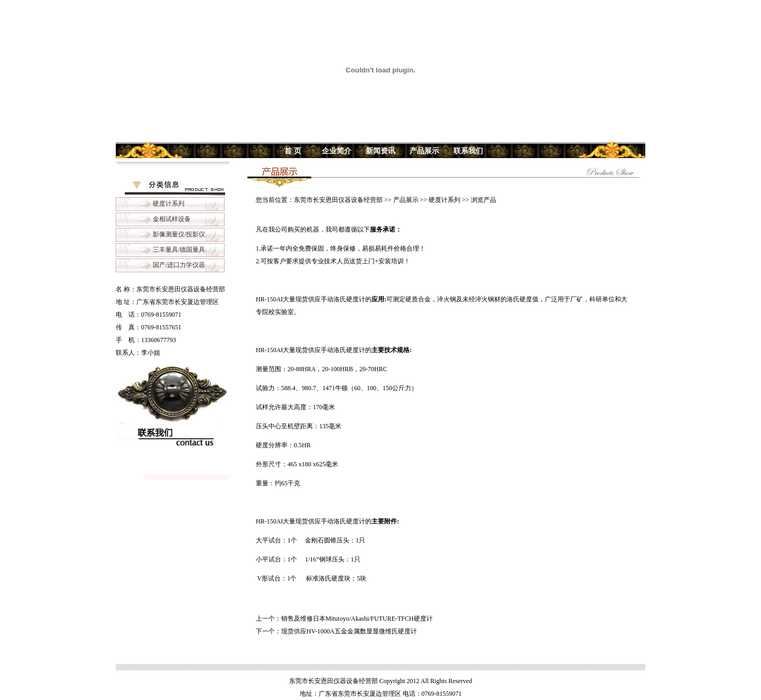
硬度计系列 (169, 204)
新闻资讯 (380, 151)
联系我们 (468, 151)
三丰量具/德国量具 (179, 250)
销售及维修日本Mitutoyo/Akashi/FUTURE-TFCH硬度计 (357, 619)
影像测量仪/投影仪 (179, 234)
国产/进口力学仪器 (179, 265)
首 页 (293, 151)
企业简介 (337, 151)
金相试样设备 (172, 219)
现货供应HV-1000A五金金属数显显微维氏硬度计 (349, 631)
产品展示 (424, 151)
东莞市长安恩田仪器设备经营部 (338, 200)
